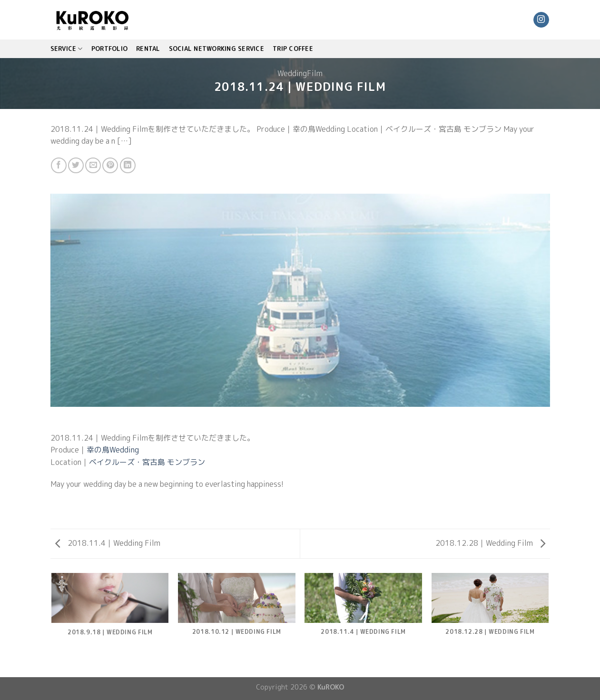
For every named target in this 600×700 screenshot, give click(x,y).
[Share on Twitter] (76, 165)
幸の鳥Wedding (113, 450)
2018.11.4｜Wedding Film (108, 543)
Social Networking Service (216, 49)
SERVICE (67, 49)
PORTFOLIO (109, 49)
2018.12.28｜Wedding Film (490, 543)
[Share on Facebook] (59, 165)
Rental (148, 49)
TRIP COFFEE (293, 49)
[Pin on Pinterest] (110, 165)
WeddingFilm (300, 73)
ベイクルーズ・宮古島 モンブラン (147, 462)
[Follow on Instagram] (541, 20)
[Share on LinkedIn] (128, 165)
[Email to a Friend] (93, 165)
